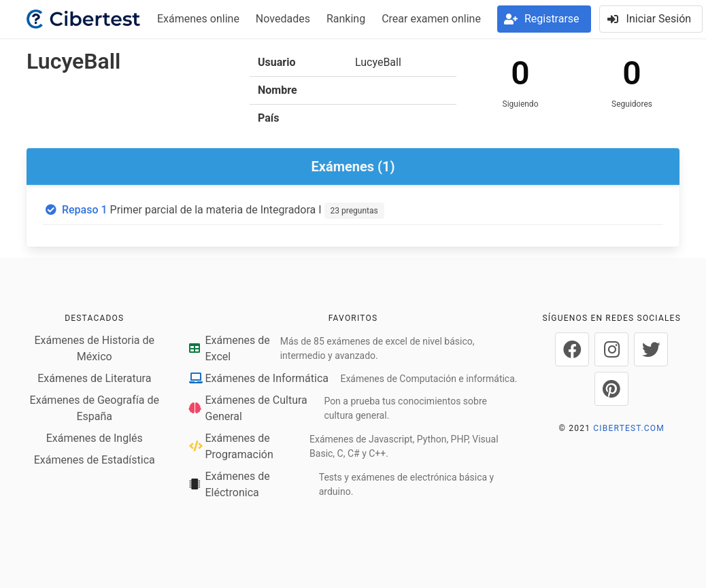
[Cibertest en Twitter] (651, 349)
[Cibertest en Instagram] (611, 349)
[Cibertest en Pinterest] (611, 389)
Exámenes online (198, 19)
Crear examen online (431, 19)
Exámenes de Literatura (94, 378)
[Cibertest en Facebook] (572, 349)
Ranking (346, 19)
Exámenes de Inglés (95, 438)
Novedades (283, 19)
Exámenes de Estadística (95, 460)
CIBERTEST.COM (629, 428)
